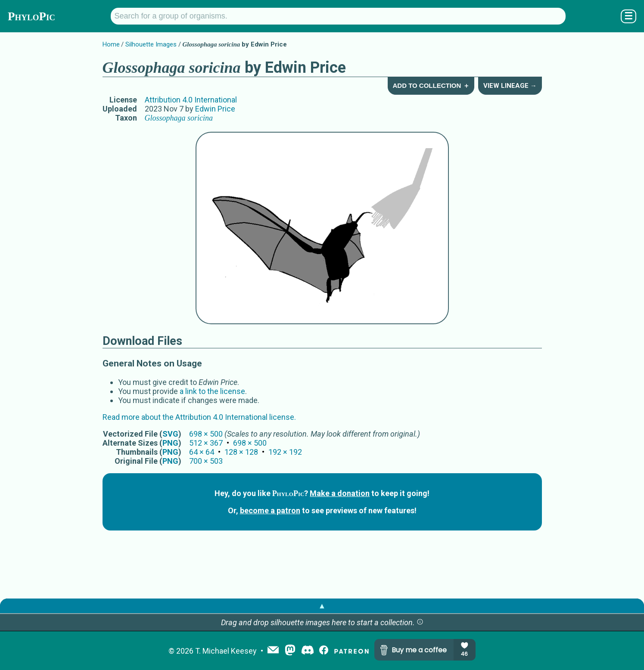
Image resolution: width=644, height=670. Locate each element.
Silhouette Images (151, 44)
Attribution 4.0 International (191, 100)
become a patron (270, 510)
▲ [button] (322, 606)
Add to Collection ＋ (431, 85)
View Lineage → (510, 86)
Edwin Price (215, 109)
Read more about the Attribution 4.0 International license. (199, 417)
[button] (420, 622)
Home (111, 44)
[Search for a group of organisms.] (338, 16)
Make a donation (340, 493)
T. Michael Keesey (226, 651)
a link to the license (212, 391)
